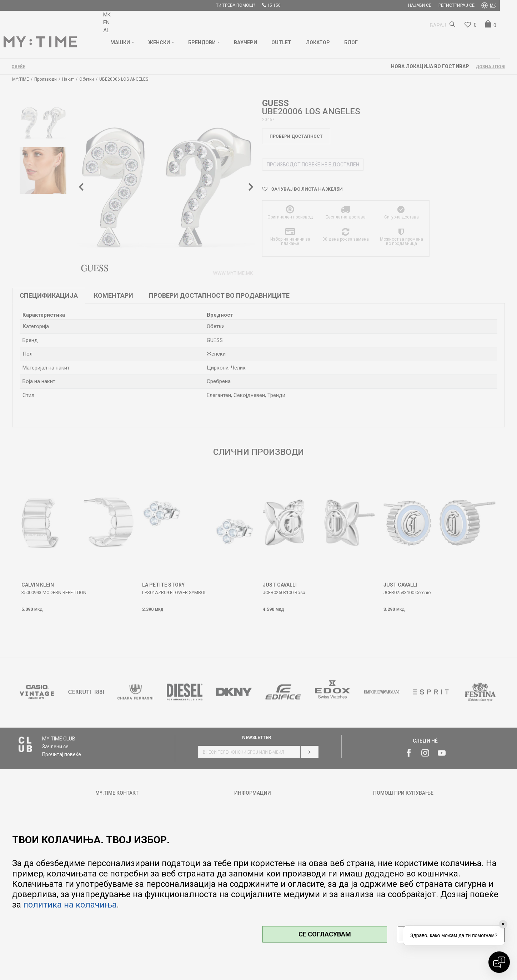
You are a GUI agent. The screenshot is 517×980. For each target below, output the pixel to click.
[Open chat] (499, 962)
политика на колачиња (70, 905)
